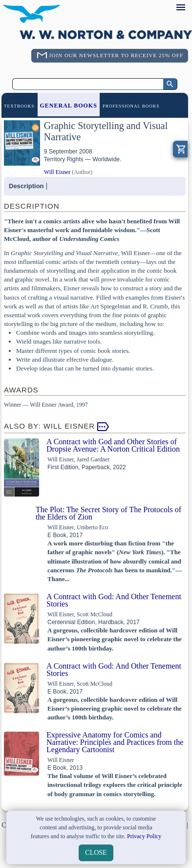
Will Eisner (57, 172)
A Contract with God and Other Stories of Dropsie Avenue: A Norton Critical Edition (113, 445)
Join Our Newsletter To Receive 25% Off (116, 55)
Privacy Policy (144, 836)
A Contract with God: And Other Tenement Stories (114, 600)
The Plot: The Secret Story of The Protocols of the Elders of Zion (108, 513)
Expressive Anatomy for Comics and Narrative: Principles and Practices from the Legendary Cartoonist (115, 742)
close (96, 853)
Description (26, 186)
